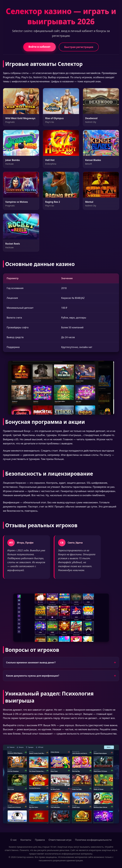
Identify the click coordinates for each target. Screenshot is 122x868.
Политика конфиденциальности (93, 840)
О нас (14, 840)
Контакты (26, 840)
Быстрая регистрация (79, 47)
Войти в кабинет (40, 47)
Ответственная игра (60, 840)
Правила (40, 840)
